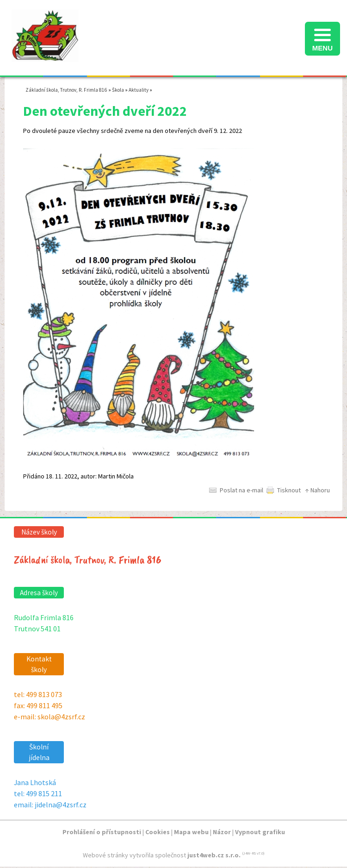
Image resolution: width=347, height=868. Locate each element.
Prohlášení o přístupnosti (102, 832)
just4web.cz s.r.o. (214, 855)
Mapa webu (191, 832)
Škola (118, 90)
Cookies (158, 832)
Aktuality (139, 90)
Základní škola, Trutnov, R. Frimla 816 (66, 90)
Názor (222, 832)
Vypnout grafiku (260, 832)
